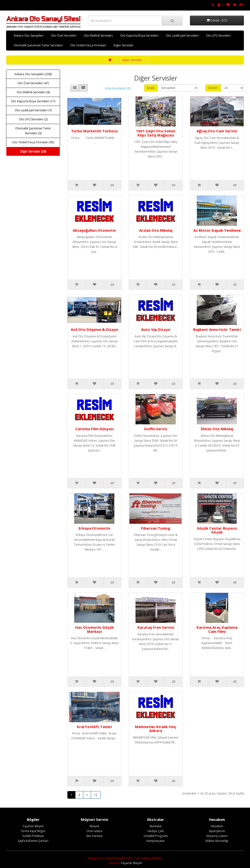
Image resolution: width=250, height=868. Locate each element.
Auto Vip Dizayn (156, 329)
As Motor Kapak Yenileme (217, 230)
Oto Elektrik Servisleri (98, 36)
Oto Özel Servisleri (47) (33, 83)
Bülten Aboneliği (217, 841)
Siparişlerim (217, 831)
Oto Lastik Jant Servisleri (182, 36)
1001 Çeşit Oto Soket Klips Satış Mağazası (156, 133)
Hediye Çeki (156, 831)
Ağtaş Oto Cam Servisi (217, 131)
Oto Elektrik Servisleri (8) (33, 92)
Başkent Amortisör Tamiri (217, 329)
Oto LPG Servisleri (218, 36)
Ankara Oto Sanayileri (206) (33, 74)
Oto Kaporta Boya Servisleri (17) (33, 101)
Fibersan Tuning (156, 528)
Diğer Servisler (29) (33, 151)
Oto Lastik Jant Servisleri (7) (33, 110)
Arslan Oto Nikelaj (156, 230)
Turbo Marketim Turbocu (94, 131)
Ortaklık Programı (156, 836)
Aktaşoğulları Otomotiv (94, 230)
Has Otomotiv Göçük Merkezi (94, 629)
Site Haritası (94, 836)
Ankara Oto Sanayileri (29, 36)
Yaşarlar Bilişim (33, 826)
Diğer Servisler (124, 45)
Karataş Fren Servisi (156, 627)
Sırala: (151, 88)
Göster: (213, 88)
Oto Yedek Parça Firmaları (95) (33, 142)
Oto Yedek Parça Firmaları (88, 45)
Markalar (156, 826)
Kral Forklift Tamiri (94, 727)
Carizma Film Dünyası (94, 429)
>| (96, 795)
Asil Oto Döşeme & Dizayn (94, 329)
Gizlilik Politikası (33, 836)
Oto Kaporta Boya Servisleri (139, 36)
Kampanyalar (156, 841)
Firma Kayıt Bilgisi (33, 831)
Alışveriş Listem (217, 836)
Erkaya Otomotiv (94, 528)
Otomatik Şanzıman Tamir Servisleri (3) (33, 131)
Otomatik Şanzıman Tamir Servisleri (38, 45)
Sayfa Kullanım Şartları (33, 841)
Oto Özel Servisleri (64, 36)
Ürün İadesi (94, 831)
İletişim (94, 826)
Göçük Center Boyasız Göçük (217, 530)
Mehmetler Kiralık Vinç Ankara (156, 729)
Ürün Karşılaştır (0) (117, 88)
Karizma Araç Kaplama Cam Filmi (217, 629)
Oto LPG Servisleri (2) (33, 119)
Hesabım (217, 826)
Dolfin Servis (156, 429)
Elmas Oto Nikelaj (217, 429)
